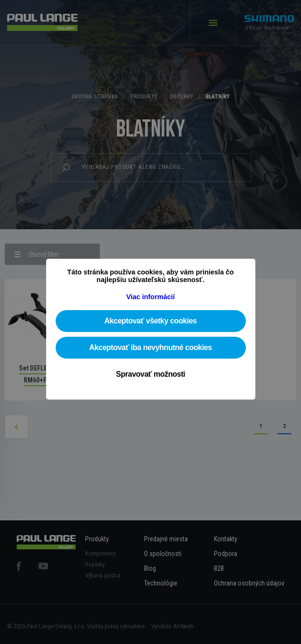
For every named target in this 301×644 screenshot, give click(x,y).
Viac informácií (150, 297)
